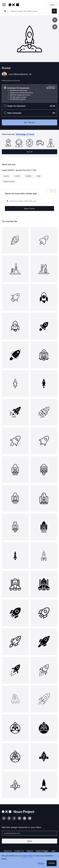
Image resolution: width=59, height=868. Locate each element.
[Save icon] (55, 20)
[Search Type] (6, 11)
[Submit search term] (54, 11)
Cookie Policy (27, 856)
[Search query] (29, 201)
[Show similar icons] (55, 27)
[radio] (29, 93)
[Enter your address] (29, 833)
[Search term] (31, 11)
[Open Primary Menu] (4, 5)
